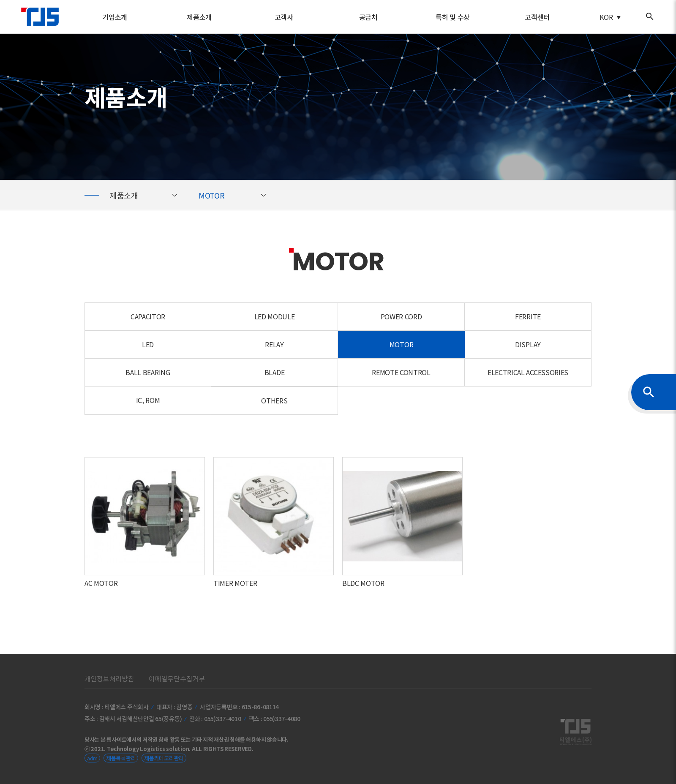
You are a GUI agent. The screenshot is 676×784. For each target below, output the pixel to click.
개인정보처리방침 (109, 678)
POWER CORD (401, 316)
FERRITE (528, 316)
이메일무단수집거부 (177, 678)
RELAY (274, 344)
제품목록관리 (121, 758)
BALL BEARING (148, 372)
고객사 (284, 17)
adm (92, 758)
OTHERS (274, 400)
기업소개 (115, 17)
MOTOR (212, 195)
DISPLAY (528, 344)
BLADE (274, 372)
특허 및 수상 (453, 17)
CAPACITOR (148, 316)
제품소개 (199, 17)
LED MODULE (275, 316)
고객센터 (537, 17)
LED (148, 344)
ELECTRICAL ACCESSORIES (528, 372)
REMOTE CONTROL (401, 372)
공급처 (368, 17)
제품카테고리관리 (164, 758)
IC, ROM (148, 400)
